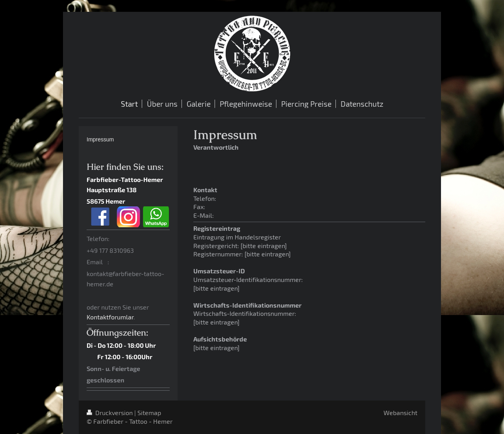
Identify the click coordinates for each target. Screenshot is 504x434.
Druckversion (110, 413)
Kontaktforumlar (110, 317)
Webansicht (400, 413)
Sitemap (149, 413)
